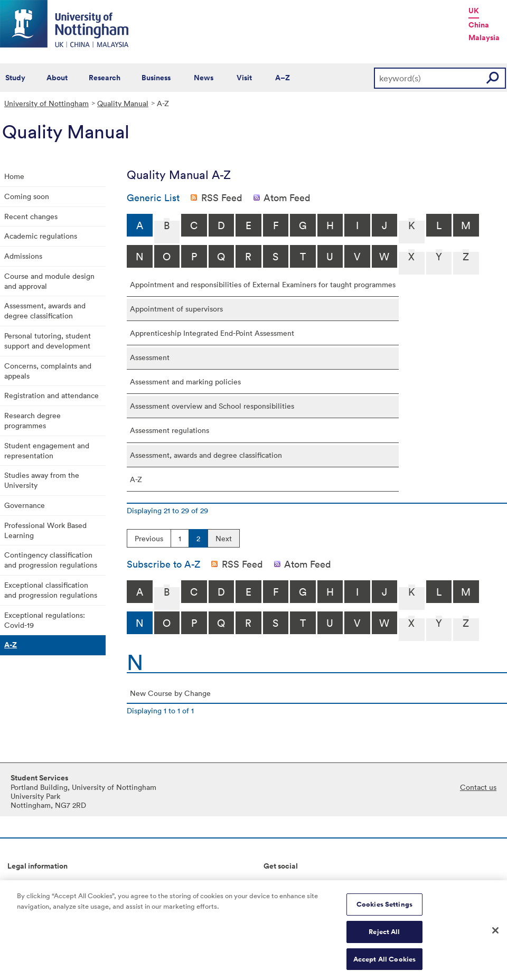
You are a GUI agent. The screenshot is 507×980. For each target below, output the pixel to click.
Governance (25, 505)
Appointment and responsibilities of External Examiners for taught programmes (263, 284)
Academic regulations (41, 236)
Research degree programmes (32, 420)
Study (15, 78)
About (57, 78)
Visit (244, 78)
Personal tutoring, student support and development (48, 341)
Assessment (150, 357)
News (204, 78)
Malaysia (484, 37)
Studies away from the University (42, 480)
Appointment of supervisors (176, 309)
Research (105, 78)
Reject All (384, 936)
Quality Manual (123, 103)
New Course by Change (170, 693)
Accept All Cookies (384, 964)
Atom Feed (287, 197)
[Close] (495, 935)
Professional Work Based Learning (45, 530)
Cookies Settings (384, 910)
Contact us (478, 787)
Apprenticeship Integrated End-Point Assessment (212, 333)
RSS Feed (222, 197)
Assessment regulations (170, 430)
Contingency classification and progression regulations (51, 560)
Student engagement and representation (47, 450)
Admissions (23, 256)
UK (474, 11)
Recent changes (31, 216)
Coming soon (27, 196)
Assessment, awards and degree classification (45, 310)
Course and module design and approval (49, 281)
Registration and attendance (51, 395)
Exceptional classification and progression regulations (51, 590)
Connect (278, 884)
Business (156, 78)
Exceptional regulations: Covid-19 (45, 620)
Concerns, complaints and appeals (48, 371)
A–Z (283, 78)
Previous (149, 538)
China (479, 25)
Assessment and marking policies (185, 381)
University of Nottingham (46, 103)
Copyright (24, 884)
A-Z (11, 645)
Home (14, 176)
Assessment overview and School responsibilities (212, 406)
